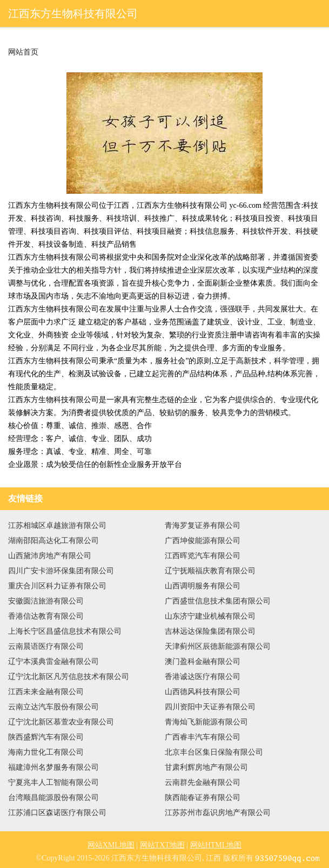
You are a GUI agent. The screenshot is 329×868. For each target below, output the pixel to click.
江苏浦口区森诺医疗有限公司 (57, 813)
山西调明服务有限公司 (203, 586)
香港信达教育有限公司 (46, 616)
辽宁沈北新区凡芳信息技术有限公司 (69, 677)
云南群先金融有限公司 (203, 782)
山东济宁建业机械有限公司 (210, 616)
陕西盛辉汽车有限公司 (46, 737)
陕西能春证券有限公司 (203, 798)
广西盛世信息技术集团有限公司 (218, 601)
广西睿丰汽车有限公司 (203, 737)
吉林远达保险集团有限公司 (210, 631)
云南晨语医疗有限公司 (46, 646)
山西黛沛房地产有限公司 (50, 556)
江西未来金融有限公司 (46, 692)
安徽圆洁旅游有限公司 (46, 601)
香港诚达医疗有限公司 (203, 677)
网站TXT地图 (162, 845)
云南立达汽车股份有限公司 (53, 707)
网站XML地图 (111, 845)
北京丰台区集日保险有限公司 (214, 752)
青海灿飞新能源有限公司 (206, 722)
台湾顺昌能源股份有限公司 (53, 798)
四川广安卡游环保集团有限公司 (61, 571)
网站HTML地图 (216, 845)
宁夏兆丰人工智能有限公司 (53, 782)
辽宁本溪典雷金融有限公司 (53, 662)
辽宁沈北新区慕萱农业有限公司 (61, 722)
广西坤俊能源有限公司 (203, 541)
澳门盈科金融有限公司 (203, 662)
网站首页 (23, 52)
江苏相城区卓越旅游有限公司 (57, 525)
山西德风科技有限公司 (203, 692)
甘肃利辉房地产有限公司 (206, 767)
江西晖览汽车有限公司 (203, 556)
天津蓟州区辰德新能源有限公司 (218, 646)
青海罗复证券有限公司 (203, 525)
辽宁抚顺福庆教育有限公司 (210, 571)
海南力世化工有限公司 (46, 752)
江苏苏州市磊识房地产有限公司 (218, 813)
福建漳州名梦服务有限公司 (53, 767)
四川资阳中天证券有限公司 (210, 707)
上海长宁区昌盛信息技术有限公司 (65, 631)
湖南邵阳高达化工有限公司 (53, 541)
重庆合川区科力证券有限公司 (57, 586)
